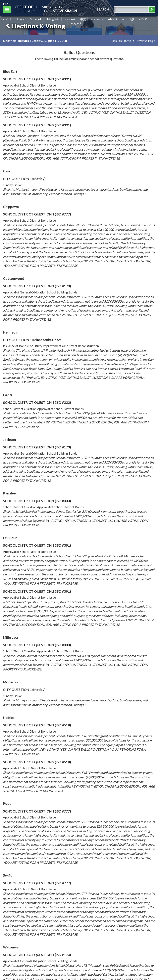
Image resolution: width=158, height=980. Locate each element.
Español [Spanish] (6, 19)
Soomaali (36, 19)
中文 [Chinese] (83, 19)
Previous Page (145, 41)
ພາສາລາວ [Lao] (97, 19)
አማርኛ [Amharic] (143, 19)
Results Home (121, 41)
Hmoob (21, 19)
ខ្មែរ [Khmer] (132, 19)
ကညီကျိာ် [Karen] (76, 24)
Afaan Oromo (117, 19)
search (103, 9)
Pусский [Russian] (70, 19)
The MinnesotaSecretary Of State (46, 9)
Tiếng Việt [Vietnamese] (53, 19)
